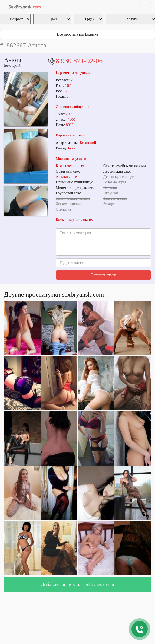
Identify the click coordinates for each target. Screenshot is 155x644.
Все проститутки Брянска (78, 34)
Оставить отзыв (103, 275)
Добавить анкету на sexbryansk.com (78, 585)
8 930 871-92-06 (79, 61)
